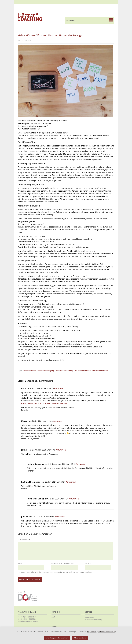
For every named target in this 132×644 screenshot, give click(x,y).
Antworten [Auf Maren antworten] (58, 421)
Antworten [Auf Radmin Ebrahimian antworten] (71, 482)
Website (88, 563)
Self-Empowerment (100, 371)
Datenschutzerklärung (107, 632)
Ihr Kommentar (23, 540)
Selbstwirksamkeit (83, 371)
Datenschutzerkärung (94, 620)
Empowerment (30, 371)
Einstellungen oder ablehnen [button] (57, 638)
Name (20, 563)
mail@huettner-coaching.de (28, 621)
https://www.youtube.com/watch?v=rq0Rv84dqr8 (44, 403)
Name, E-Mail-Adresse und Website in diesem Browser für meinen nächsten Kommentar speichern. (56, 572)
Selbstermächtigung (46, 371)
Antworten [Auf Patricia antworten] (59, 388)
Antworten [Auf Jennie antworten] (61, 450)
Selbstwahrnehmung (65, 371)
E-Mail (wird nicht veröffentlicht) (63, 563)
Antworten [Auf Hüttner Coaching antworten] (81, 464)
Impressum (90, 617)
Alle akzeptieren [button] (80, 638)
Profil (54, 617)
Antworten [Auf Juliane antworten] (60, 517)
